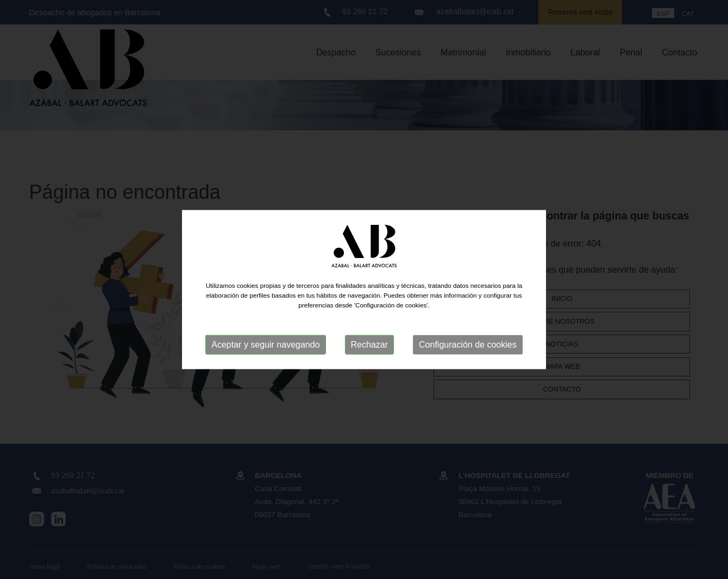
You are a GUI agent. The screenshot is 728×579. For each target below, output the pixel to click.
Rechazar (369, 345)
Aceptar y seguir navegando (265, 345)
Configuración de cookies (468, 345)
